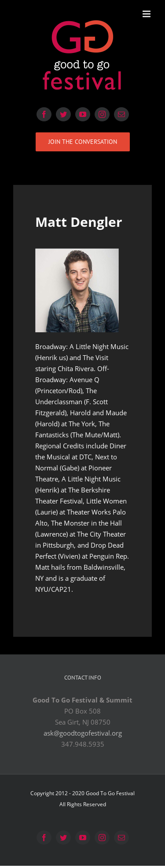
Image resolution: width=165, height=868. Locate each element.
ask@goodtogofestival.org (83, 733)
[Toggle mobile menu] (147, 14)
